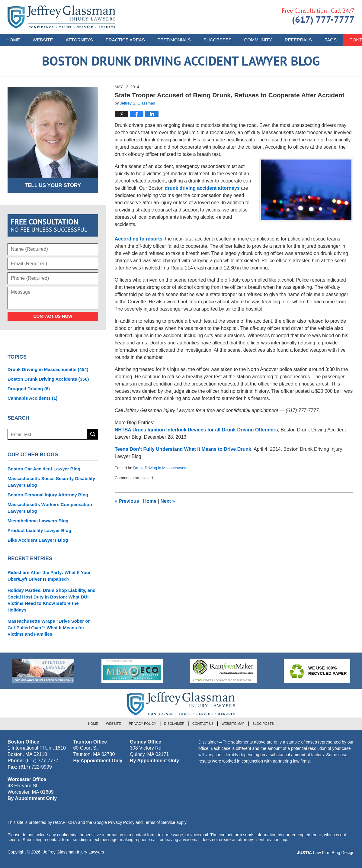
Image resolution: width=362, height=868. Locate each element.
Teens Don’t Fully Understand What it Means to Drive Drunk (183, 449)
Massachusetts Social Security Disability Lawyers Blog (51, 482)
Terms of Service (159, 822)
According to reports (139, 239)
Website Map (233, 724)
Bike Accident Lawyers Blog (38, 540)
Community (258, 40)
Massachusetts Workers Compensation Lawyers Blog (50, 508)
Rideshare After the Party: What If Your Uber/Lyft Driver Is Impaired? (49, 576)
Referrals (298, 40)
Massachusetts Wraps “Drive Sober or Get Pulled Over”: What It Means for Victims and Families (49, 628)
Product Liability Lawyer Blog (39, 530)
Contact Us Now (53, 316)
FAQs (331, 40)
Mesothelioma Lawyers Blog (38, 521)
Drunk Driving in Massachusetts (161, 468)
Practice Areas (125, 40)
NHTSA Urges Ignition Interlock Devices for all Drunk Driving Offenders (196, 430)
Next (168, 501)
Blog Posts (263, 724)
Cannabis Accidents (32, 398)
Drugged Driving (29, 389)
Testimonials (174, 40)
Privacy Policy (143, 724)
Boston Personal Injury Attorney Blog (48, 495)
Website (43, 40)
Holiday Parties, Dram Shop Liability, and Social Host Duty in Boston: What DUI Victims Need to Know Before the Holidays (51, 600)
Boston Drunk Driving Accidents (48, 379)
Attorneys (79, 40)
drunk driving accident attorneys (202, 188)
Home (13, 40)
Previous (127, 501)
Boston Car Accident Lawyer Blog (44, 469)
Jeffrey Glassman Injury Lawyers (74, 852)
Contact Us (203, 724)
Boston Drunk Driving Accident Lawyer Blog (61, 17)
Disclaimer (174, 724)
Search (93, 434)
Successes (218, 40)
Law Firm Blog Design (326, 853)
